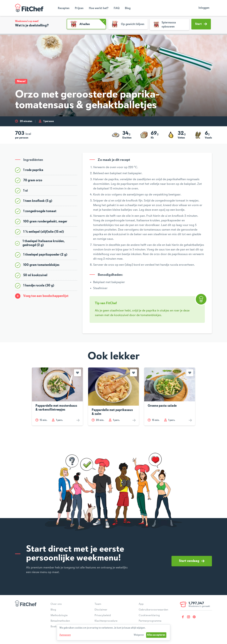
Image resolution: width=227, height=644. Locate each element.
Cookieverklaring (149, 615)
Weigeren (139, 635)
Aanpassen (65, 635)
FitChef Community (29, 8)
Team (98, 604)
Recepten (64, 8)
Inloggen (204, 8)
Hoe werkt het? (99, 8)
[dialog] (113, 632)
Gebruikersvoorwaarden (153, 610)
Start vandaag (192, 561)
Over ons (56, 604)
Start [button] (201, 24)
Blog (128, 8)
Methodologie (59, 615)
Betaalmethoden (60, 621)
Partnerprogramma (150, 621)
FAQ (117, 8)
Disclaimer (101, 610)
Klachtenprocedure (106, 621)
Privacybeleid (103, 615)
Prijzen (79, 8)
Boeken (55, 627)
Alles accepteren (156, 635)
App (141, 604)
